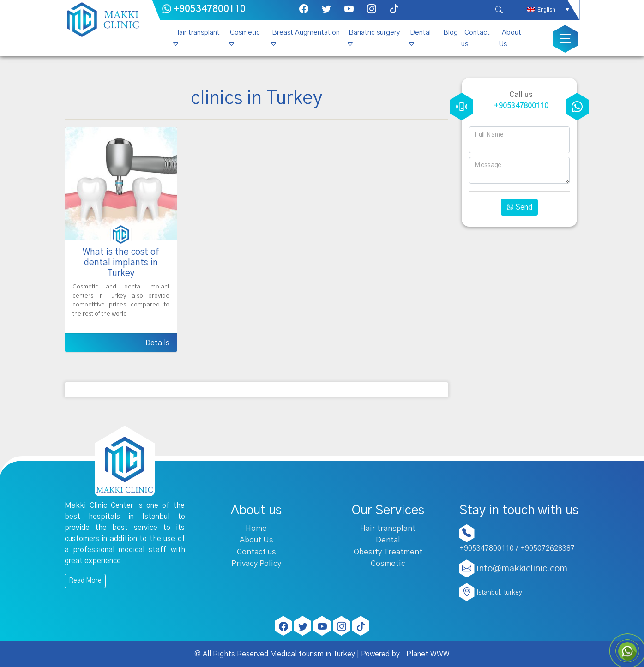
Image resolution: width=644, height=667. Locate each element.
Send (519, 207)
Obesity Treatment (388, 552)
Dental (420, 33)
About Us (510, 38)
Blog (451, 33)
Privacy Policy (256, 563)
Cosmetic (245, 33)
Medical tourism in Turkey (313, 654)
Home (256, 528)
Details (157, 343)
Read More (85, 581)
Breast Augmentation (306, 33)
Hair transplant (197, 33)
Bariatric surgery (374, 33)
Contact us (475, 38)
